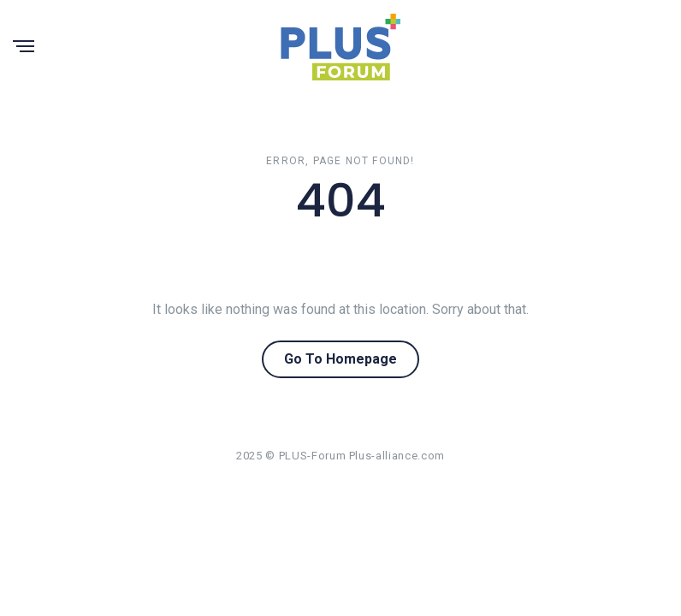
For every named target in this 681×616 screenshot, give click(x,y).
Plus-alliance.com (397, 456)
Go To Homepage (340, 359)
